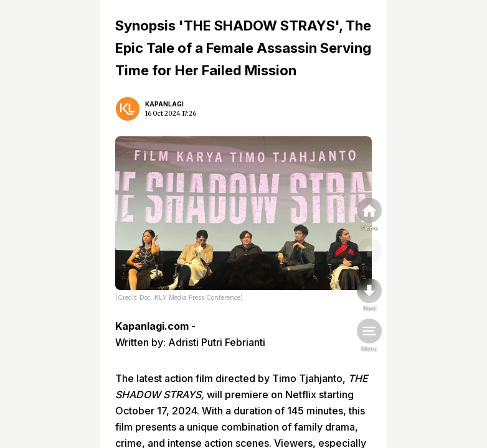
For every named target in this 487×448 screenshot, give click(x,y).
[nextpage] (369, 296)
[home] (369, 215)
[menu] (369, 336)
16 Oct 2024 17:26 (171, 114)
